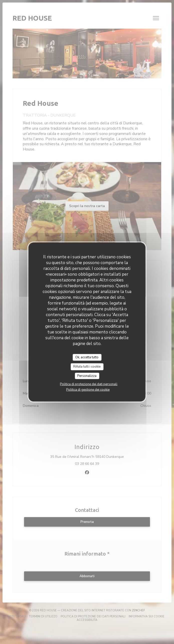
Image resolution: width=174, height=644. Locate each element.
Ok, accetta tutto (87, 357)
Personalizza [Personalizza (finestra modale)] (87, 376)
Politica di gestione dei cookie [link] (88, 390)
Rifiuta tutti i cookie (87, 367)
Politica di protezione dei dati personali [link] (89, 384)
